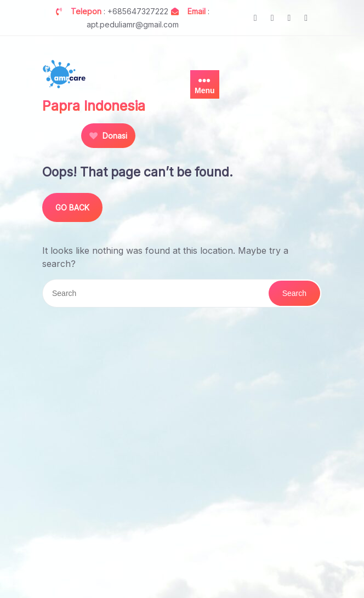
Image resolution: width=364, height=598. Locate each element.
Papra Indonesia (94, 106)
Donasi (108, 136)
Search (294, 293)
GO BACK (72, 207)
